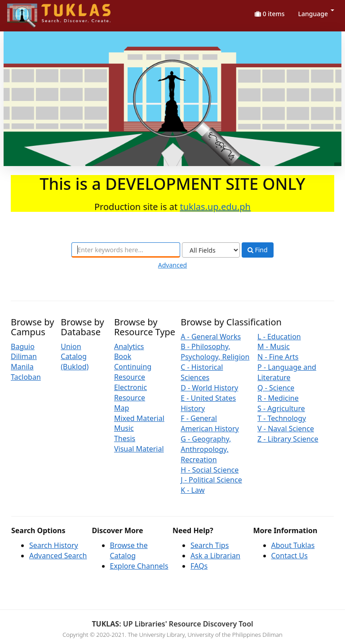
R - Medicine (278, 398)
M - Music (274, 346)
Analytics (129, 346)
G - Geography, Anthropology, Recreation (206, 449)
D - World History (209, 388)
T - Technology (282, 418)
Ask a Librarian (215, 556)
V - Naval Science (286, 429)
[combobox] (126, 250)
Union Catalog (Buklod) (75, 357)
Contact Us (290, 556)
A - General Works (211, 337)
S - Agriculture (281, 408)
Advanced (172, 265)
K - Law (192, 490)
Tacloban (26, 377)
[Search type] (211, 250)
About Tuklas (293, 545)
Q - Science (276, 388)
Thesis (125, 438)
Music (124, 428)
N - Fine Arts (278, 357)
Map (122, 408)
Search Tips (210, 545)
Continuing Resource (133, 372)
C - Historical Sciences (202, 372)
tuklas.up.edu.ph (215, 207)
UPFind (29, 11)
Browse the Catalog (129, 550)
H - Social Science (210, 470)
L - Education (279, 337)
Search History (54, 545)
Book (123, 356)
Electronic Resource (130, 392)
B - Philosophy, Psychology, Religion (215, 352)
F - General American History (210, 423)
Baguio (23, 346)
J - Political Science (211, 480)
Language (316, 14)
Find (258, 250)
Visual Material (139, 449)
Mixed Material (139, 418)
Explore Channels (139, 566)
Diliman (24, 356)
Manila (22, 367)
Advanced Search (58, 556)
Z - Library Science (288, 439)
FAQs (199, 566)
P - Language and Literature (287, 372)
